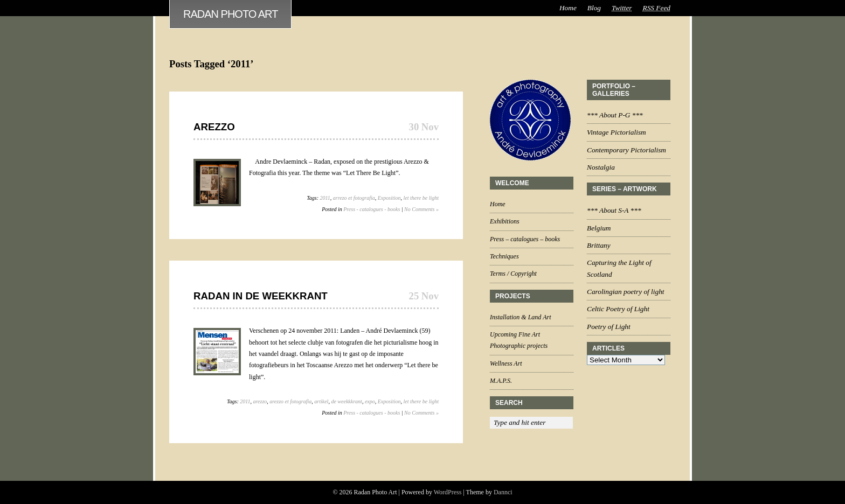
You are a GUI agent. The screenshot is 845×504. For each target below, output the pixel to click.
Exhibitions (505, 221)
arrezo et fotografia (354, 198)
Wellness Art (506, 363)
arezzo (260, 401)
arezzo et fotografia (290, 401)
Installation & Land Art (520, 317)
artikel (321, 401)
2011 (325, 198)
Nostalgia (601, 167)
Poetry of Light (609, 327)
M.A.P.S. (501, 381)
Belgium (599, 228)
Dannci (503, 492)
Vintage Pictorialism (617, 132)
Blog (594, 8)
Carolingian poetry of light (626, 292)
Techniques (504, 256)
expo (370, 401)
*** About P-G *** (615, 115)
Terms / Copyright (513, 274)
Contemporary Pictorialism (626, 150)
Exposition (389, 198)
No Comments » (421, 209)
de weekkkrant (346, 401)
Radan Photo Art (230, 14)
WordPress (448, 492)
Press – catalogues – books (525, 239)
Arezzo (214, 127)
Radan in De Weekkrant (261, 296)
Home (568, 8)
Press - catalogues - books (372, 209)
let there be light (421, 198)
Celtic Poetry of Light (618, 309)
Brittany (599, 245)
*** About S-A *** (614, 210)
